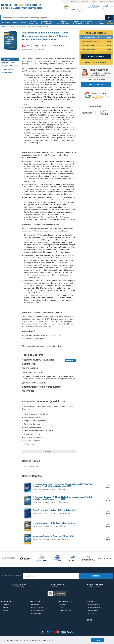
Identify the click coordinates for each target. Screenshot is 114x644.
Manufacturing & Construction (47, 22)
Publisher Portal (94, 608)
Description (6, 59)
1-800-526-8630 (77, 10)
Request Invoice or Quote (96, 63)
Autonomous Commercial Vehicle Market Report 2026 (54, 536)
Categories (35, 605)
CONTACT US (85, 1)
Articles (91, 614)
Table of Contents (8, 63)
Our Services (110, 22)
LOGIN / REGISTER (106, 1)
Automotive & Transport (78, 22)
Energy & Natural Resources (63, 22)
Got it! (98, 640)
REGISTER (96, 576)
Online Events (93, 611)
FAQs (61, 608)
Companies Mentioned (10, 66)
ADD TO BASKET (96, 57)
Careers (5, 608)
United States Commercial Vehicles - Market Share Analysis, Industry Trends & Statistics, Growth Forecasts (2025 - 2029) (63, 498)
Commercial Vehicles (32, 466)
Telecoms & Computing (89, 22)
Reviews (5, 611)
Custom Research (37, 611)
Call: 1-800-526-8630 (96, 80)
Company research (38, 608)
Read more (49, 451)
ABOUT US (74, 1)
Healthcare (6, 22)
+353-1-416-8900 (93, 6)
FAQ (94, 1)
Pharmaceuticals (20, 22)
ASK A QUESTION (96, 85)
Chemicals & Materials (33, 22)
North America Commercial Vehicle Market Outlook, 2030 (55, 510)
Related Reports (8, 73)
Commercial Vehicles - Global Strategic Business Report (54, 523)
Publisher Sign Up (94, 605)
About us (6, 605)
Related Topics (7, 69)
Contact (63, 605)
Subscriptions (36, 614)
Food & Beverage (100, 22)
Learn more (58, 640)
